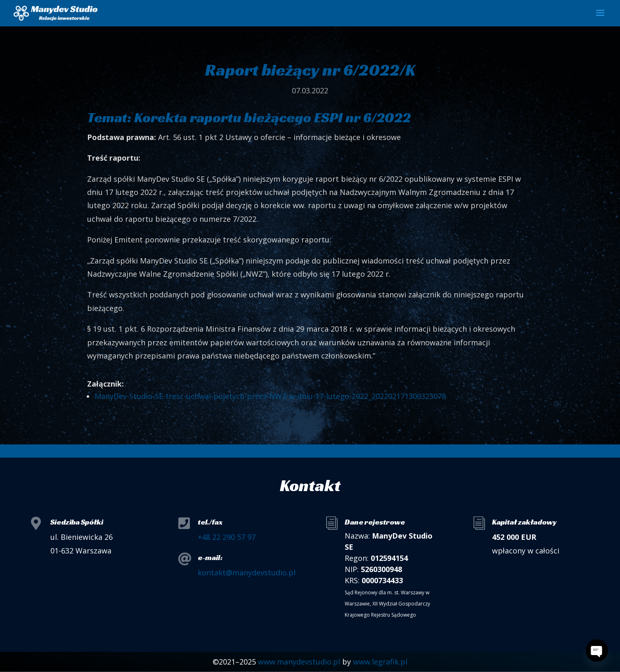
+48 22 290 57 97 (227, 537)
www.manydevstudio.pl (299, 662)
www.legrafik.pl (380, 662)
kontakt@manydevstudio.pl (247, 572)
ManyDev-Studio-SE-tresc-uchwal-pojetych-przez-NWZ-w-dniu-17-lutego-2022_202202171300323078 (270, 396)
